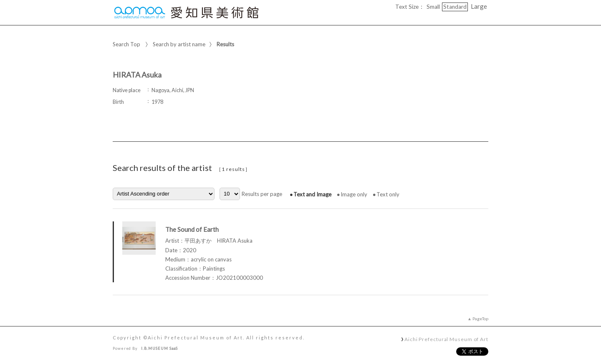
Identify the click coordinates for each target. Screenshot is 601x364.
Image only (354, 194)
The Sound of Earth (192, 229)
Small (433, 7)
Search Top (126, 44)
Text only (388, 194)
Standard (455, 7)
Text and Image (312, 194)
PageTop (480, 319)
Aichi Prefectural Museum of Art (446, 339)
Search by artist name (179, 44)
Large (479, 6)
